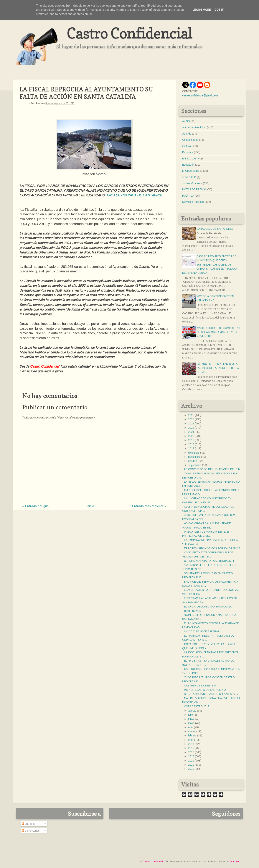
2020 (191, 436)
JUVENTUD (189, 177)
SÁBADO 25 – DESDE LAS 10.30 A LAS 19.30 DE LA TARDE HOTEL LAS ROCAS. (218, 368)
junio (191, 719)
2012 (191, 761)
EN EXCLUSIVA (191, 159)
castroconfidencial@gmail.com (200, 96)
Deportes (188, 152)
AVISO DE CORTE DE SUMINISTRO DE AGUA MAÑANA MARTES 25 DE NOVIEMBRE (218, 332)
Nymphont (234, 861)
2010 (191, 769)
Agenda (187, 134)
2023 (191, 424)
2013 (191, 756)
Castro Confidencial (129, 33)
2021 (191, 432)
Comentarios (31, 831)
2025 (191, 415)
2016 (191, 744)
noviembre (194, 457)
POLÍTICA (188, 196)
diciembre (194, 453)
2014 (191, 752)
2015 (191, 748)
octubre (193, 461)
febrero (192, 736)
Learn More (202, 10)
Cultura (187, 146)
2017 (191, 448)
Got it (219, 10)
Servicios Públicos (193, 202)
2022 (191, 428)
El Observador (191, 171)
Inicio (90, 506)
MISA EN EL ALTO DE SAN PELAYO (205, 690)
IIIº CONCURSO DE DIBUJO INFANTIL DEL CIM (212, 469)
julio (190, 715)
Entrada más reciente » (149, 506)
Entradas (29, 824)
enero (192, 740)
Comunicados (190, 140)
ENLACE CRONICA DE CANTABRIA (134, 195)
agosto (192, 711)
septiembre (195, 465)
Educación (188, 165)
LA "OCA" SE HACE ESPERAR (202, 631)
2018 (191, 444)
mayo (191, 723)
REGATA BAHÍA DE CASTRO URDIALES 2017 (211, 694)
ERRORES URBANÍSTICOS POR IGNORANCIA (212, 548)
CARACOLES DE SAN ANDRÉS (215, 229)
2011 (191, 765)
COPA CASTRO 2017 (197, 706)
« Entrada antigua (36, 506)
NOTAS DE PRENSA (194, 189)
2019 (191, 440)
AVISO (186, 121)
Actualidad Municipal (194, 127)
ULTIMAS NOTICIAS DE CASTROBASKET (209, 561)
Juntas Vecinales (192, 183)
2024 (191, 419)
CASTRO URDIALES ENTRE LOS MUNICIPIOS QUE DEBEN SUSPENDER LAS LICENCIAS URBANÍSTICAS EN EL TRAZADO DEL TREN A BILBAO (210, 265)
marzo (192, 731)
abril (191, 727)
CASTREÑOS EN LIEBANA (200, 686)
